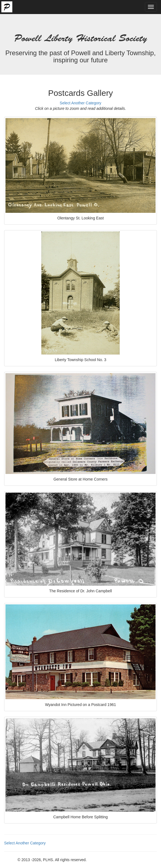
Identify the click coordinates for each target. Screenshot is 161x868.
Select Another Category (81, 103)
